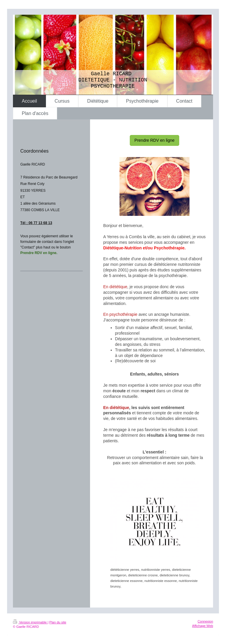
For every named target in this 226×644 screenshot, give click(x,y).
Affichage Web (203, 626)
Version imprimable (30, 622)
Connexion (205, 621)
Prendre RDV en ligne (154, 140)
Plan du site (58, 622)
